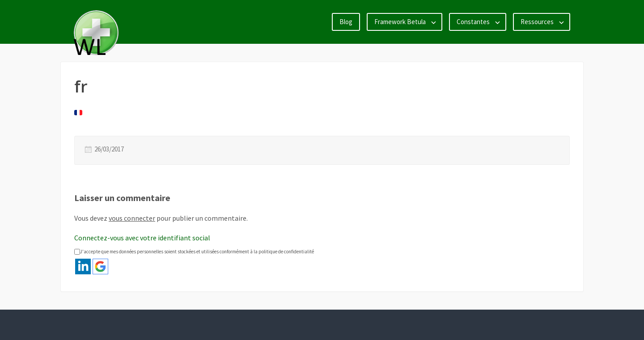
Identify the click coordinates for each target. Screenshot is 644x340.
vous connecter (132, 218)
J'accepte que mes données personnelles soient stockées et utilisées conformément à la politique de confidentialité (194, 252)
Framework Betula (400, 22)
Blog (346, 22)
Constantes (473, 22)
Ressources (537, 22)
